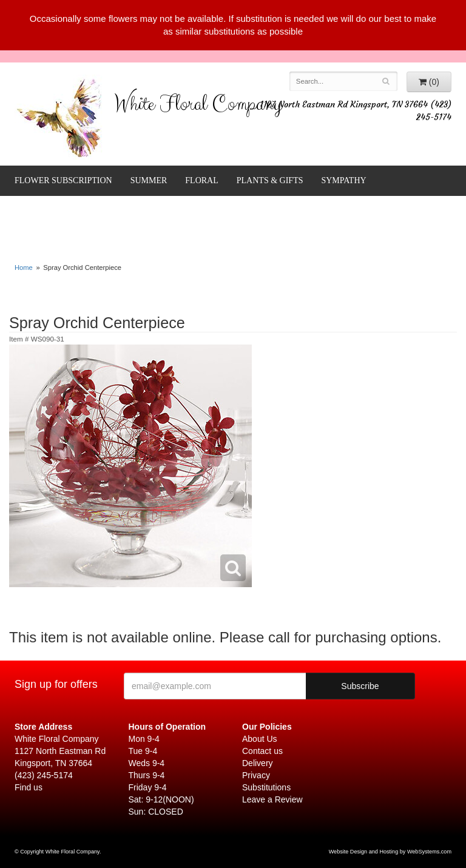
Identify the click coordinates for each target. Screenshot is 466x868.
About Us (260, 739)
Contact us (262, 751)
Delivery (258, 763)
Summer (149, 180)
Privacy (256, 775)
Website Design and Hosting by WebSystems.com (390, 852)
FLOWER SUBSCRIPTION (63, 180)
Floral (201, 180)
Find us (29, 787)
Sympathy (343, 180)
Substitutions (266, 787)
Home (24, 267)
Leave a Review (272, 799)
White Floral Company (198, 107)
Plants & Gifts (270, 180)
